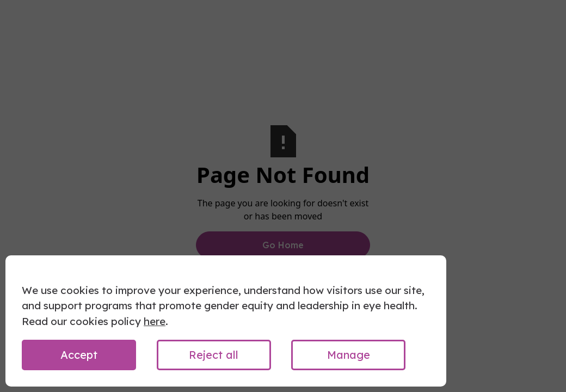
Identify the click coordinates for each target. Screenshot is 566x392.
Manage (349, 355)
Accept (79, 355)
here (155, 321)
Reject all (214, 355)
